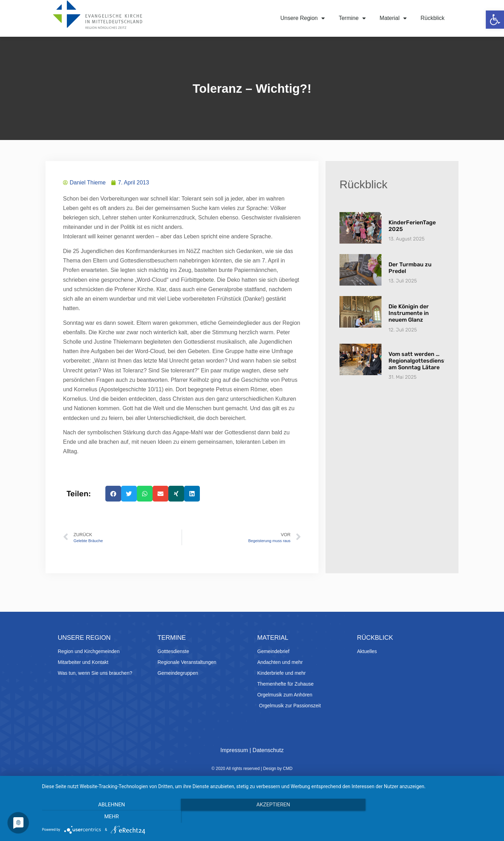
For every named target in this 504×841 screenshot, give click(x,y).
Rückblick (433, 18)
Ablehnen (110, 817)
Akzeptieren (269, 817)
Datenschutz (268, 750)
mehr (429, 817)
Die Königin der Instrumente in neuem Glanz (409, 313)
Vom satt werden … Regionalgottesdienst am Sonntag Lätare (418, 361)
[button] (495, 20)
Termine (352, 18)
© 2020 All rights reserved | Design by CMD (252, 769)
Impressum (234, 750)
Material (393, 18)
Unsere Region (303, 18)
